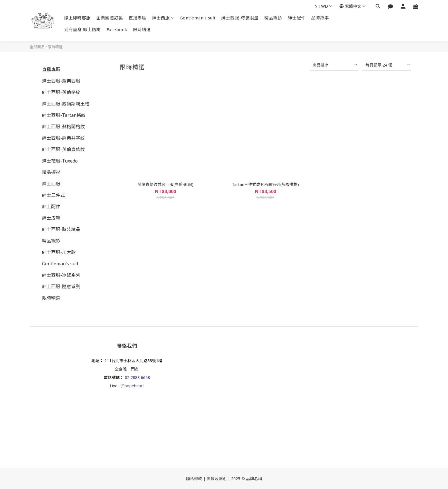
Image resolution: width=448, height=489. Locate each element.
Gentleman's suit (198, 18)
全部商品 (37, 47)
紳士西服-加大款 (59, 252)
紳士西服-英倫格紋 (61, 92)
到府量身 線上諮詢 (82, 29)
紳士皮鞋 (51, 218)
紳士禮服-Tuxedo (60, 161)
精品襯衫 (273, 18)
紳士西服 (163, 18)
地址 (95, 361)
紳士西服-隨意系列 (61, 286)
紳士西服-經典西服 (61, 81)
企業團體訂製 (110, 18)
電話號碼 (112, 377)
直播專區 (137, 18)
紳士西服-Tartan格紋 (64, 115)
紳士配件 (297, 18)
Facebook (117, 29)
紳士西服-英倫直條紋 (63, 149)
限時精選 (142, 29)
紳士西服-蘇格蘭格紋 (63, 127)
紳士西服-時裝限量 (240, 18)
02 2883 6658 (137, 377)
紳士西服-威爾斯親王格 (66, 104)
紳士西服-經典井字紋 (63, 138)
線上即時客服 (77, 18)
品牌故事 (320, 18)
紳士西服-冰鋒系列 (61, 275)
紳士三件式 (53, 195)
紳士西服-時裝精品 (61, 229)
